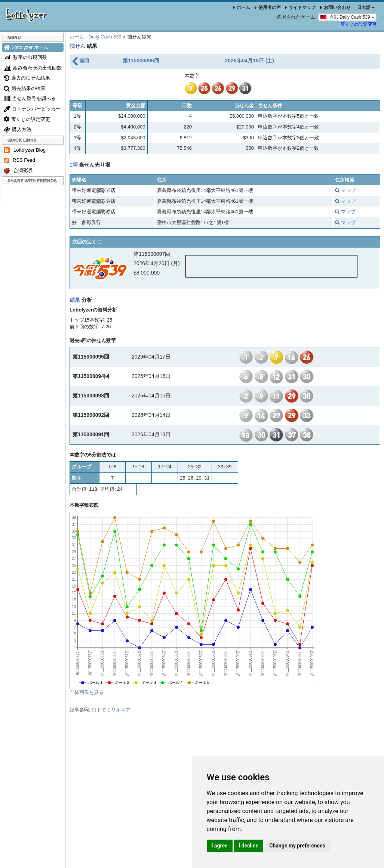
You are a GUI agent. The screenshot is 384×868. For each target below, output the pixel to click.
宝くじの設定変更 (359, 24)
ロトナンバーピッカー (32, 109)
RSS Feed (19, 160)
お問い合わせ (335, 7)
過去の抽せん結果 (27, 78)
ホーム (242, 7)
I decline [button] (248, 846)
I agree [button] (220, 846)
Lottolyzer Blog (25, 150)
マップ (345, 190)
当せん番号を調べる (30, 98)
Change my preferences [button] (297, 846)
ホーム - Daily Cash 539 (96, 37)
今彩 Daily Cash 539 (347, 17)
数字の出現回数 (25, 57)
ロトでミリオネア (111, 710)
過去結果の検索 (25, 88)
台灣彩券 (18, 171)
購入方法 (18, 129)
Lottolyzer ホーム (26, 47)
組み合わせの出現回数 (33, 68)
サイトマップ (300, 7)
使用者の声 (268, 7)
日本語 (366, 7)
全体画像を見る (87, 692)
